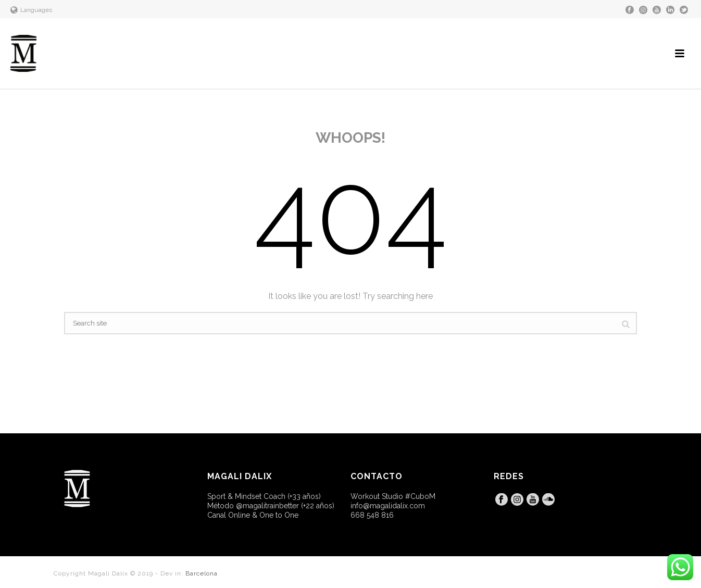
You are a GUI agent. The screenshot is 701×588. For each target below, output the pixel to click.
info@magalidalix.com (388, 506)
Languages (31, 10)
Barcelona (202, 573)
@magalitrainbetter (267, 506)
